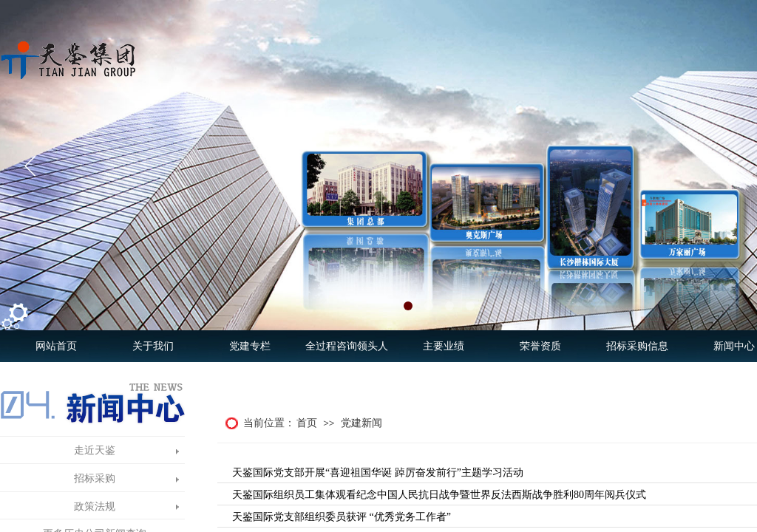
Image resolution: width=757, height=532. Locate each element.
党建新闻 (361, 423)
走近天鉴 (95, 450)
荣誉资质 (540, 346)
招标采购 (95, 478)
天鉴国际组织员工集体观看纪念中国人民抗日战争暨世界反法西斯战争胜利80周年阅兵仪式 (439, 495)
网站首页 (56, 346)
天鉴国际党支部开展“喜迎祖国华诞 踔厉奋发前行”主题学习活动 (378, 473)
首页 (307, 423)
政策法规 (95, 507)
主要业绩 (444, 346)
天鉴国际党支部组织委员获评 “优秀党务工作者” (342, 517)
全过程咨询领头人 (347, 346)
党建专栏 (250, 346)
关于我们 (153, 346)
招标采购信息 (637, 346)
